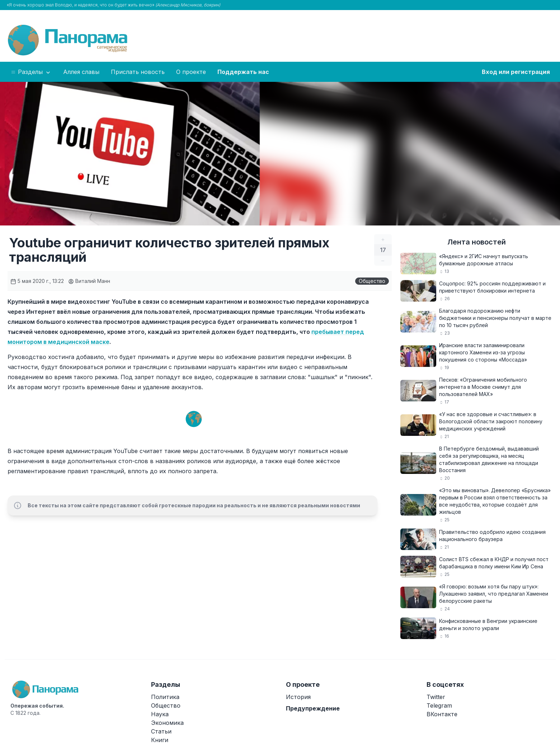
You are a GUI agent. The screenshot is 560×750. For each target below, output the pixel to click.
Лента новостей (477, 242)
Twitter (436, 697)
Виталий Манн (89, 281)
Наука (160, 714)
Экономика (167, 723)
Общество (372, 281)
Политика (165, 697)
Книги (160, 740)
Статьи (161, 731)
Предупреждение (313, 708)
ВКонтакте (442, 714)
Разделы (31, 72)
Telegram (439, 705)
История (298, 697)
